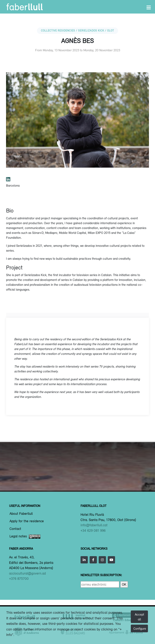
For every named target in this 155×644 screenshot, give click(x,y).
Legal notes (25, 537)
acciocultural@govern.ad (27, 573)
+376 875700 (19, 579)
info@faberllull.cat (94, 525)
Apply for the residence (27, 521)
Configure (140, 628)
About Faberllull (21, 514)
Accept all (139, 617)
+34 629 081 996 (93, 531)
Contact (15, 529)
